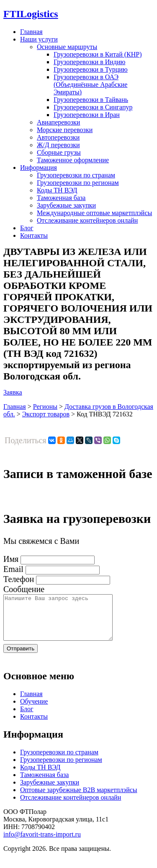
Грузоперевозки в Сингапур (93, 107)
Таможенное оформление (73, 160)
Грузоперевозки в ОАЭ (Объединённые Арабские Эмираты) (90, 84)
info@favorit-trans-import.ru (42, 843)
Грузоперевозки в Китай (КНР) (98, 54)
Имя (11, 559)
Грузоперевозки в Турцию (91, 69)
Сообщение (24, 589)
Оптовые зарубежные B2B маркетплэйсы (79, 799)
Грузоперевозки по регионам (78, 183)
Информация (39, 168)
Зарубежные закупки (66, 205)
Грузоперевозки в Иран (87, 115)
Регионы (45, 407)
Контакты (34, 235)
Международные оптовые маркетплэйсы (94, 213)
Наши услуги (39, 39)
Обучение (34, 710)
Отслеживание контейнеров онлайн (87, 220)
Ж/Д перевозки (58, 145)
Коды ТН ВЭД (57, 190)
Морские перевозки (65, 130)
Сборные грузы (59, 152)
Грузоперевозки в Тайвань (91, 100)
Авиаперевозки (58, 122)
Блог (27, 228)
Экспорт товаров (46, 414)
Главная (31, 32)
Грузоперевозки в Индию (89, 62)
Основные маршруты (67, 47)
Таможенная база (61, 198)
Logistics (31, 14)
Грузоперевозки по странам (76, 175)
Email (13, 569)
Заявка (13, 392)
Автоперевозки (58, 137)
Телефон (19, 579)
